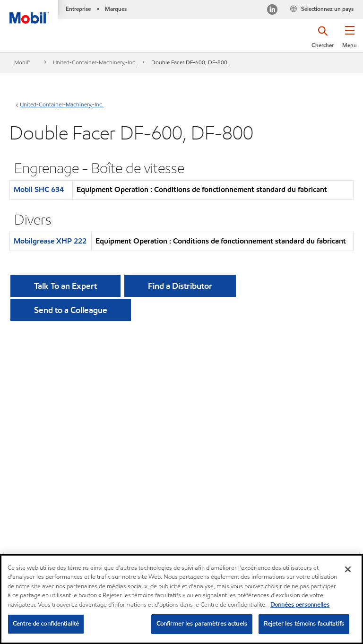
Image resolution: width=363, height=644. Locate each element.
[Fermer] (348, 569)
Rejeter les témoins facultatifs (304, 624)
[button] (350, 40)
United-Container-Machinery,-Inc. (95, 62)
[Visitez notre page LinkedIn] (272, 11)
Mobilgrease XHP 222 (50, 241)
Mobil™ (22, 62)
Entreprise (78, 9)
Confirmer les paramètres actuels (202, 624)
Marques (116, 9)
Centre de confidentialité (46, 624)
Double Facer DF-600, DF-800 (189, 62)
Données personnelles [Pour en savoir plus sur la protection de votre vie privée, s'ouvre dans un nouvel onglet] (300, 605)
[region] (181, 599)
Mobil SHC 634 (39, 189)
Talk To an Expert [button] (65, 286)
